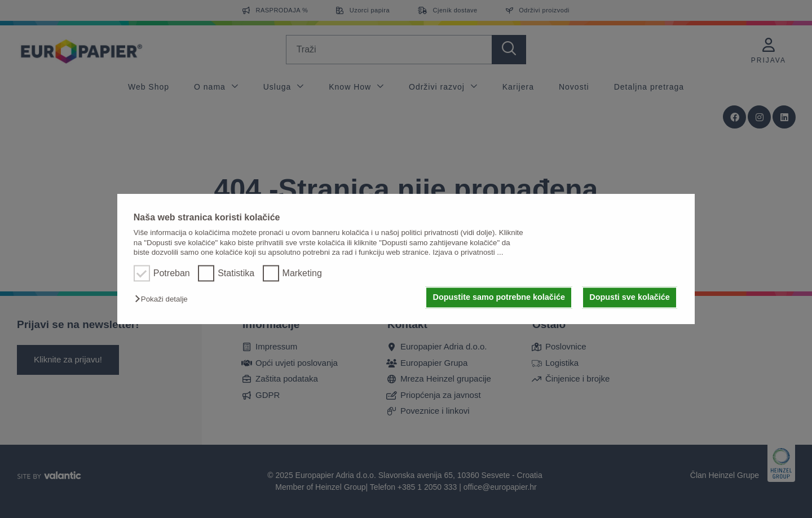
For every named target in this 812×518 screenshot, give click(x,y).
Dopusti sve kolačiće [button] (629, 298)
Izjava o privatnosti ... (468, 252)
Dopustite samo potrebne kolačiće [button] (499, 298)
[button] (164, 300)
